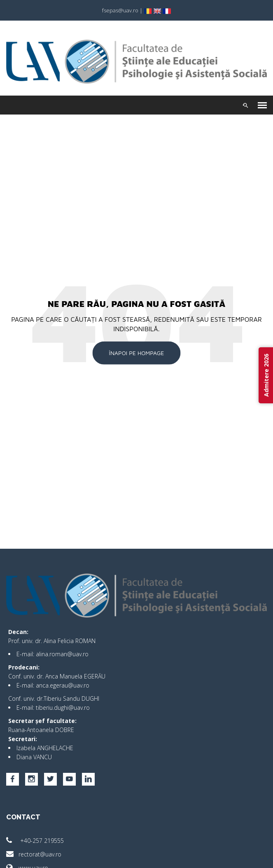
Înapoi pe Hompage (137, 353)
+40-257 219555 (35, 841)
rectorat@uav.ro (34, 854)
